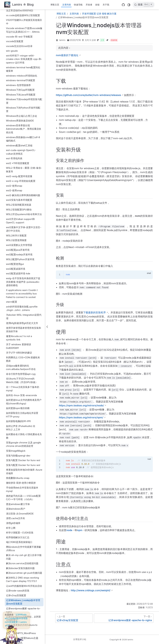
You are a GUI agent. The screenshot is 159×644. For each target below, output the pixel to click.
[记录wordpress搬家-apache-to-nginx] (124, 618)
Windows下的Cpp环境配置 (20, 37)
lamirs (62, 40)
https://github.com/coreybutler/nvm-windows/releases (89, 95)
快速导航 (78, 5)
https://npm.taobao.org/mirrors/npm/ (81, 417)
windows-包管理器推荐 (18, 33)
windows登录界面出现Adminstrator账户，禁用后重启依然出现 (24, 77)
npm (80, 530)
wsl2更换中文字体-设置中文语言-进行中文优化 (24, 177)
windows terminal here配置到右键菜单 (23, 17)
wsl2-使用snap (14, 133)
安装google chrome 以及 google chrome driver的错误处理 (23, 392)
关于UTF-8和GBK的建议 (19, 300)
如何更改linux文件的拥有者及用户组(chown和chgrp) (24, 349)
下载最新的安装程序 (94, 312)
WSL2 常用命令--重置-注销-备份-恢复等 (24, 117)
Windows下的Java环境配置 (21, 42)
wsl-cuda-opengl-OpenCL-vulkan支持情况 (21, 100)
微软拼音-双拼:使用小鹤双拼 (21, 430)
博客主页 (55, 5)
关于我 (106, 5)
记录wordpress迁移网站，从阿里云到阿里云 (24, 566)
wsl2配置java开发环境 (18, 197)
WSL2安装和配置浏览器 (19, 152)
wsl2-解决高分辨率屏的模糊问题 (23, 143)
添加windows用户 (16, 456)
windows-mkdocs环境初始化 (22, 23)
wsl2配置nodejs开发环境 (19, 202)
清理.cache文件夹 (16, 466)
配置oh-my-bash (15, 605)
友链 (97, 5)
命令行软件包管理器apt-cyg (21, 322)
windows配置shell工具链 (19, 93)
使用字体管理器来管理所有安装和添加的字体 (24, 277)
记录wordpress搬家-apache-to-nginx (23, 558)
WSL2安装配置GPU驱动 (19, 157)
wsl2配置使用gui (15, 212)
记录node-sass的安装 (18, 538)
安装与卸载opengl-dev (18, 403)
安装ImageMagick (16, 398)
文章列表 (67, 5)
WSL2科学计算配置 (16, 183)
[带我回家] (19, 5)
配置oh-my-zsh (14, 609)
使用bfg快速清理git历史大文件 (22, 271)
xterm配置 (12, 249)
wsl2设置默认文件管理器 (19, 193)
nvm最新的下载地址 (67, 55)
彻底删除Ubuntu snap (18, 426)
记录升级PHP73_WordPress (21, 581)
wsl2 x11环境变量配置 (18, 111)
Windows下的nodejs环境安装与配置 (24, 49)
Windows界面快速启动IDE (20, 68)
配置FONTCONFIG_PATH (20, 600)
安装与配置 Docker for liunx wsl (23, 408)
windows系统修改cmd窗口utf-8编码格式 (23, 87)
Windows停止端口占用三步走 (22, 64)
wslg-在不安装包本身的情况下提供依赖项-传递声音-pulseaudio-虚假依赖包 (23, 229)
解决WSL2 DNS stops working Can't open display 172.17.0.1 (23, 527)
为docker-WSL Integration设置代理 (24, 264)
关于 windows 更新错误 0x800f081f (19, 294)
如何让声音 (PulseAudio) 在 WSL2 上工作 (21, 375)
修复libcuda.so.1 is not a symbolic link (19, 286)
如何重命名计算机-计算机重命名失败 (24, 384)
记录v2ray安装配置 (16, 543)
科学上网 (11, 475)
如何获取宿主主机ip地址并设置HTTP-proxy (22, 362)
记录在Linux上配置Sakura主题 (22, 586)
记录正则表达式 (14, 590)
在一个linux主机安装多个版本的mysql (23, 336)
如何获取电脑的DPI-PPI (18, 369)
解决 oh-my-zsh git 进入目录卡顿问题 (24, 505)
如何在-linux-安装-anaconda (22, 343)
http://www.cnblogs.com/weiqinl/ (91, 590)
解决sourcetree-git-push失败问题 (24, 520)
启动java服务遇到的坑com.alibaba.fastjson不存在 (21, 315)
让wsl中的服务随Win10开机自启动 (24, 534)
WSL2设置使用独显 (16, 188)
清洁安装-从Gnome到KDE (20, 461)
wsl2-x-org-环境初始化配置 (21, 129)
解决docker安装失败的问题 (20, 516)
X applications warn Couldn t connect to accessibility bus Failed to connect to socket (22, 241)
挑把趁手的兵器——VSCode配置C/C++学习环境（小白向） (23, 445)
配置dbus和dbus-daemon (20, 595)
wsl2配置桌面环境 (16, 216)
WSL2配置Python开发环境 (20, 207)
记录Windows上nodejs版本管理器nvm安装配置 (23, 550)
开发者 (89, 5)
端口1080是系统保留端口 (19, 490)
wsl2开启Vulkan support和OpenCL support (20, 168)
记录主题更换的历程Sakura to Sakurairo (22, 574)
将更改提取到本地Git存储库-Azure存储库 (24, 419)
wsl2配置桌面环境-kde (18, 221)
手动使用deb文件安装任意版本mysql (22, 437)
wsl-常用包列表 (14, 106)
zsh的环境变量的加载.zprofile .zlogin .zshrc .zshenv (22, 256)
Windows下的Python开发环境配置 (23, 57)
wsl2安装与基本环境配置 (19, 148)
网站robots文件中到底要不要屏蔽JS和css (24, 496)
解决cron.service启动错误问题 (22, 511)
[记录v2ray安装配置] (74, 618)
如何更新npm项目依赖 (18, 356)
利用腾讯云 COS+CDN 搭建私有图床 (23, 307)
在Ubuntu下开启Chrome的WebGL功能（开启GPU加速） (22, 328)
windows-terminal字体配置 (21, 28)
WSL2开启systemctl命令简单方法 (24, 162)
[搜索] (144, 5)
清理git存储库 (13, 471)
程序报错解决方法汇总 (18, 485)
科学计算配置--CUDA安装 (20, 480)
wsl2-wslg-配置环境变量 (19, 124)
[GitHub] (123, 5)
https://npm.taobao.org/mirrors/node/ (81, 405)
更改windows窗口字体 (18, 452)
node (69, 530)
